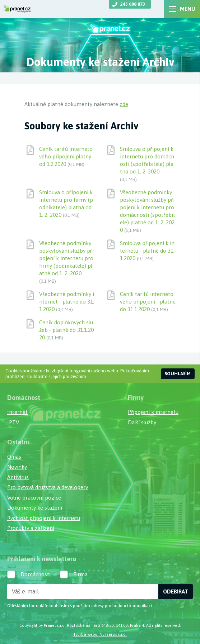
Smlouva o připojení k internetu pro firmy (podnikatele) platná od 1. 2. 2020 (66, 204)
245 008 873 (133, 4)
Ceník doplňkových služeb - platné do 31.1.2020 (66, 330)
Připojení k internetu (153, 412)
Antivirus (18, 477)
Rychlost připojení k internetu (44, 518)
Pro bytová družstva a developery (48, 487)
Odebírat (176, 591)
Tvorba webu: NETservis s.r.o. (100, 634)
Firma (80, 574)
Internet (17, 412)
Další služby (142, 422)
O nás (14, 457)
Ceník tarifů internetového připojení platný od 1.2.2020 (66, 156)
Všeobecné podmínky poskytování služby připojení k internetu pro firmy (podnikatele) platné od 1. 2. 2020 (66, 262)
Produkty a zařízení (31, 528)
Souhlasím (178, 374)
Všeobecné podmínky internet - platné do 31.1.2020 (67, 302)
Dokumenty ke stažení (35, 508)
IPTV (13, 422)
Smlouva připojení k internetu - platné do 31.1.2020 (147, 251)
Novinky (17, 467)
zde (124, 104)
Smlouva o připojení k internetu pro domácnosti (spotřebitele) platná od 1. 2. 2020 (147, 164)
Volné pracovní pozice (34, 498)
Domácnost (35, 574)
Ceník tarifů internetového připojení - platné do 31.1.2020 (148, 302)
